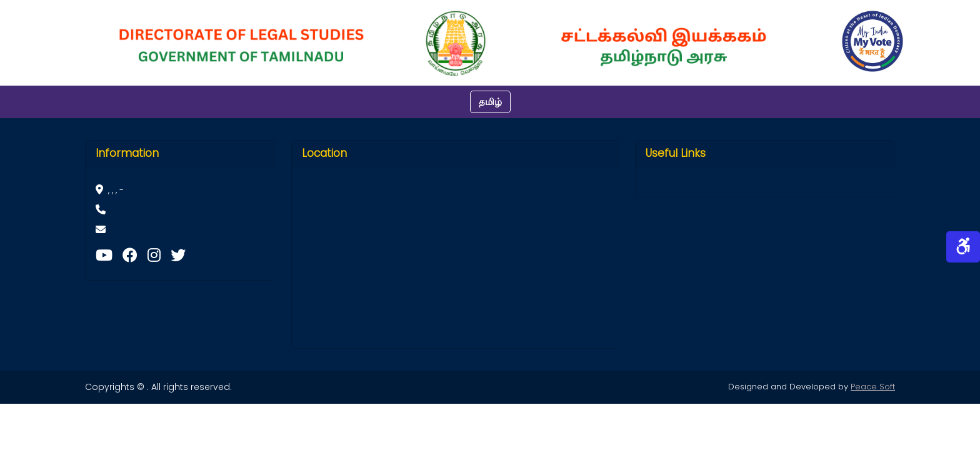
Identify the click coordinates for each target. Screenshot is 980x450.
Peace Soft (873, 387)
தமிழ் (490, 102)
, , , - (110, 190)
